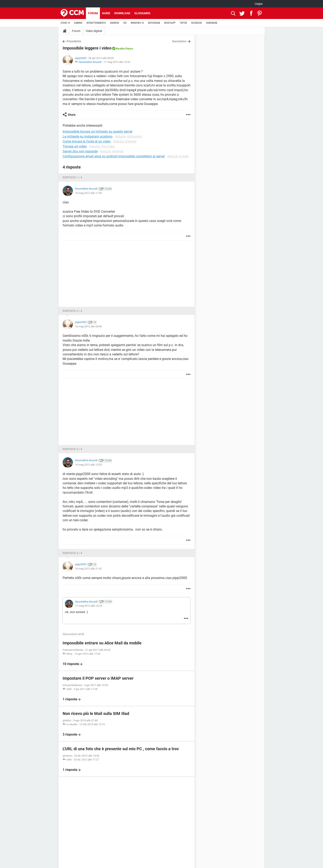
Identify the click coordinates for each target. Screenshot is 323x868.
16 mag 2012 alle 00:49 (88, 326)
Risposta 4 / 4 (72, 553)
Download (122, 13)
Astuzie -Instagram (129, 136)
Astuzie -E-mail (178, 156)
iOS (125, 23)
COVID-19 (65, 23)
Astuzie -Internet (125, 141)
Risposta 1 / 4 (72, 177)
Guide (106, 13)
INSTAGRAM (154, 23)
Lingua (259, 4)
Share (72, 115)
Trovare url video (75, 146)
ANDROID (115, 23)
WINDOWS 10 (137, 23)
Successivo (179, 41)
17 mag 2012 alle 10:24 (117, 62)
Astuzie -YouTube (102, 146)
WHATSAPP (170, 23)
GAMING (78, 23)
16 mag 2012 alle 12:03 (88, 465)
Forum (93, 13)
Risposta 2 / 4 (72, 311)
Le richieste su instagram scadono (88, 136)
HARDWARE (212, 23)
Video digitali (94, 31)
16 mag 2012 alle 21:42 (88, 569)
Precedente (74, 41)
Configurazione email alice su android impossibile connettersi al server (114, 156)
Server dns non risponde (80, 151)
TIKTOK (183, 23)
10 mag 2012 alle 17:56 (88, 193)
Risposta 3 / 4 (72, 449)
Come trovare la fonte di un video (87, 141)
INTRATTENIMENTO (96, 23)
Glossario (142, 13)
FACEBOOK (197, 23)
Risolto (120, 49)
